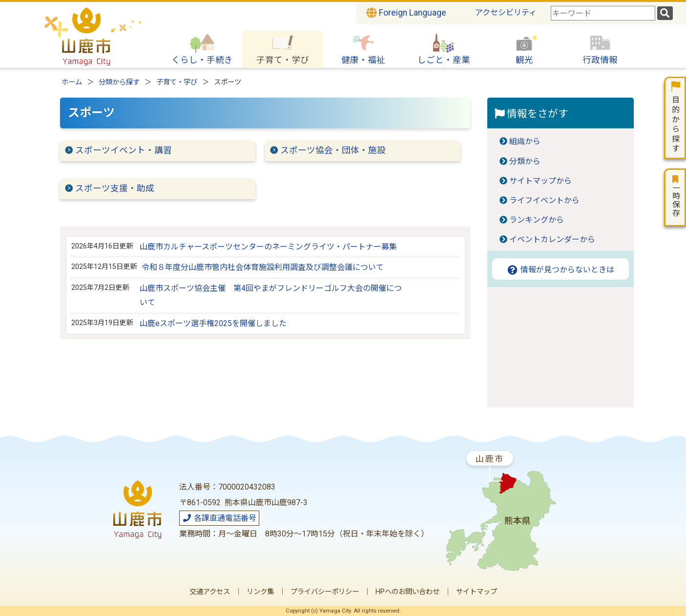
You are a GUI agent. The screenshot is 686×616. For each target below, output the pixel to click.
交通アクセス (210, 592)
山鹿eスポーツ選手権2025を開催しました (213, 323)
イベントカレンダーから (552, 239)
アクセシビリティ (506, 12)
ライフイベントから (544, 200)
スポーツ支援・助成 (115, 188)
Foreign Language (406, 13)
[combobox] (603, 13)
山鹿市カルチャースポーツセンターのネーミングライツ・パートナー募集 (268, 247)
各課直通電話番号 (219, 518)
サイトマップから (540, 181)
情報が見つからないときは (560, 270)
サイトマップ (477, 592)
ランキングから (537, 220)
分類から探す (119, 82)
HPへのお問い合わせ (407, 592)
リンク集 (260, 592)
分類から (525, 161)
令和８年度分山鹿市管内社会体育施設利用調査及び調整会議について (263, 267)
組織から (525, 141)
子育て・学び (177, 82)
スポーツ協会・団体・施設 (333, 150)
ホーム (72, 82)
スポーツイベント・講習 (124, 150)
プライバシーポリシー (325, 592)
